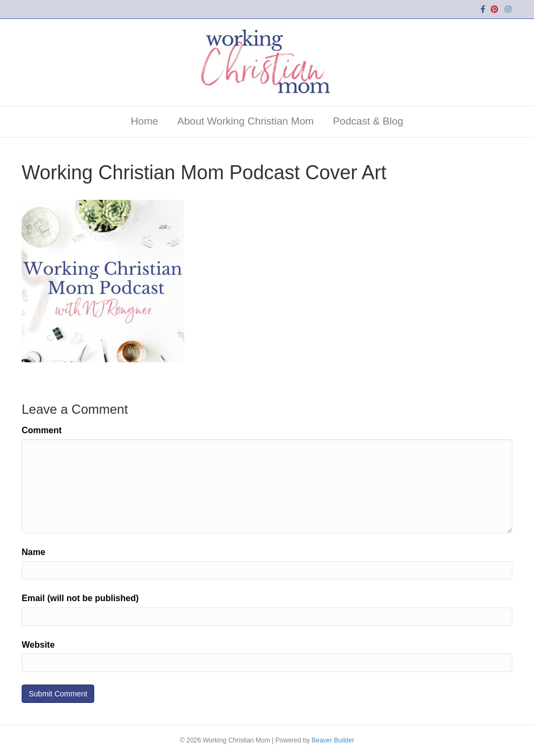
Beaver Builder (333, 740)
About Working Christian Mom (245, 121)
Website (38, 645)
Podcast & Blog (368, 121)
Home (144, 121)
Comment (42, 430)
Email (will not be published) (80, 598)
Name (34, 552)
